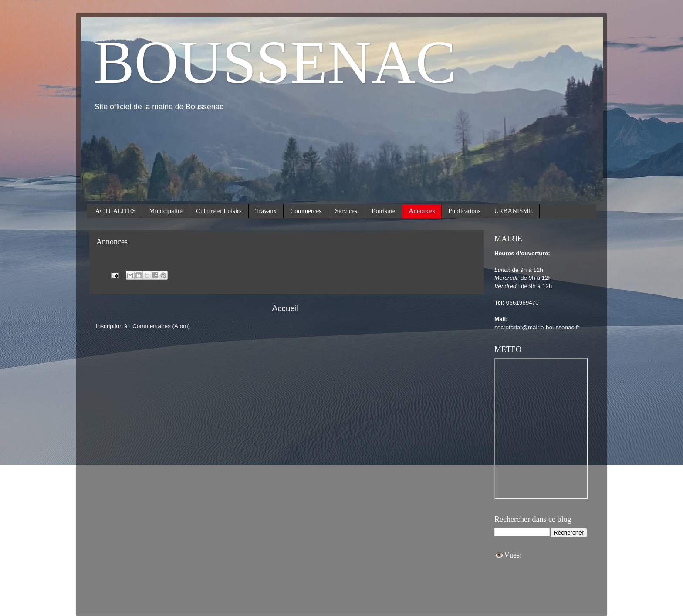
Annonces (422, 211)
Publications (464, 211)
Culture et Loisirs (219, 211)
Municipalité (166, 211)
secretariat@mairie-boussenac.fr (537, 327)
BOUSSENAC (275, 62)
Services (346, 211)
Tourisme (383, 211)
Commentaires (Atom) (161, 326)
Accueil (286, 308)
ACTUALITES (116, 211)
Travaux (266, 211)
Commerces (306, 211)
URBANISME (513, 211)
